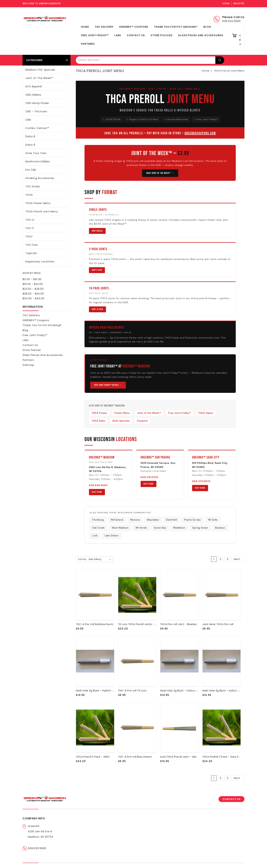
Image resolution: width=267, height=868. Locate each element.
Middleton (179, 528)
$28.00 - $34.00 (33, 294)
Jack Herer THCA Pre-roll (218, 624)
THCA (47, 195)
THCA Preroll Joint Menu (47, 211)
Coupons (142, 421)
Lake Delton (112, 536)
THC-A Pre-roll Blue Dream (135, 757)
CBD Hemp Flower (37, 103)
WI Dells (213, 520)
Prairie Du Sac (192, 520)
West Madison (120, 528)
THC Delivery (104, 27)
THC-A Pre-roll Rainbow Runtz (95, 624)
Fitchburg (98, 520)
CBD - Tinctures (47, 111)
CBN (28, 120)
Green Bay (160, 528)
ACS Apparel (34, 86)
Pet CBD (31, 170)
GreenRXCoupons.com (200, 133)
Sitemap (28, 365)
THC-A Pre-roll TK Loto (132, 691)
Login (226, 3)
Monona (135, 520)
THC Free (32, 245)
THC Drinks (33, 186)
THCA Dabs (98, 421)
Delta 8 (47, 136)
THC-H (30, 220)
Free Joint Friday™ (95, 35)
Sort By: (82, 559)
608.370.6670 (201, 481)
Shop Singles (97, 231)
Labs (118, 35)
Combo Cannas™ (37, 128)
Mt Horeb (141, 528)
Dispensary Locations (47, 261)
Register (239, 3)
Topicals (31, 253)
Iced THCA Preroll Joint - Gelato (180, 757)
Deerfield (172, 520)
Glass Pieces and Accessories (201, 35)
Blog (207, 27)
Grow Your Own (36, 153)
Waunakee (153, 520)
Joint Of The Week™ (39, 78)
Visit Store (97, 492)
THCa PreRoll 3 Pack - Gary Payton (224, 757)
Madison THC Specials (40, 70)
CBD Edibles (33, 95)
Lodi (95, 536)
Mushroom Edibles (38, 161)
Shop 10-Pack (97, 309)
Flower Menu (122, 413)
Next (239, 559)
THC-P (30, 228)
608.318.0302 (150, 477)
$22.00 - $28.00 (33, 289)
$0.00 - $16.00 (32, 279)
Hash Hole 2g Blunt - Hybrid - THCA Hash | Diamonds (109, 691)
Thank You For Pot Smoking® (176, 27)
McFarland (117, 520)
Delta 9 (30, 145)
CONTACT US (231, 799)
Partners (88, 44)
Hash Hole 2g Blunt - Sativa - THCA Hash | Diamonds (193, 691)
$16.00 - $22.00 (33, 284)
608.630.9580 (98, 485)
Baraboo (220, 528)
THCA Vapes (206, 413)
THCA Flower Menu (38, 203)
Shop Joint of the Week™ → (160, 173)
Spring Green (200, 528)
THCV (29, 237)
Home (85, 27)
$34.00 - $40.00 (33, 298)
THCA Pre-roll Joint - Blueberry (180, 624)
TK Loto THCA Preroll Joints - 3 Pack (141, 624)
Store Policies (161, 35)
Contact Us (136, 35)
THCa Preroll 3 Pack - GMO (93, 757)
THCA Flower (99, 413)
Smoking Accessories (40, 178)
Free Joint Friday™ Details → (108, 385)
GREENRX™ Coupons (134, 27)
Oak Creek (99, 528)
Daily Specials (121, 421)
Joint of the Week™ (149, 413)
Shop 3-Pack (97, 270)
